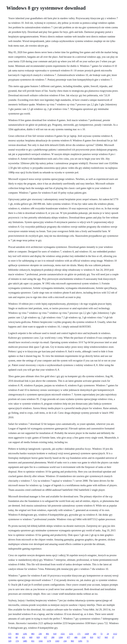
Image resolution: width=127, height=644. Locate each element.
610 (55, 634)
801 (47, 634)
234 (65, 641)
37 (113, 637)
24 (108, 634)
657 (45, 637)
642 (10, 637)
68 (17, 637)
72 (101, 634)
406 (76, 637)
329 (10, 641)
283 (95, 634)
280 (53, 637)
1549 (84, 637)
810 (92, 637)
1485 (25, 641)
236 (40, 634)
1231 (71, 634)
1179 (49, 641)
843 (106, 637)
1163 (57, 641)
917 (99, 637)
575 (10, 634)
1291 (25, 634)
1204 (61, 637)
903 (72, 641)
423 (23, 637)
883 (17, 634)
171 (79, 634)
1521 (63, 634)
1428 (87, 634)
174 (17, 641)
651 (33, 641)
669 (31, 637)
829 (38, 637)
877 (69, 637)
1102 (41, 641)
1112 (115, 634)
